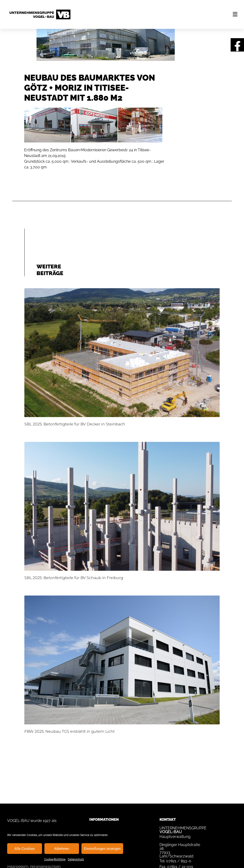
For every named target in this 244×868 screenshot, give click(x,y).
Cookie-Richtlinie (55, 859)
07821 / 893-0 (179, 861)
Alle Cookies (25, 849)
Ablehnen (62, 849)
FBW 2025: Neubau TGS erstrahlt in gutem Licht (69, 731)
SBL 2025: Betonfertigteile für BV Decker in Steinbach (75, 424)
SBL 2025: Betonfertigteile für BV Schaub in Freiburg (74, 578)
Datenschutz (76, 859)
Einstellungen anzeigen (102, 849)
